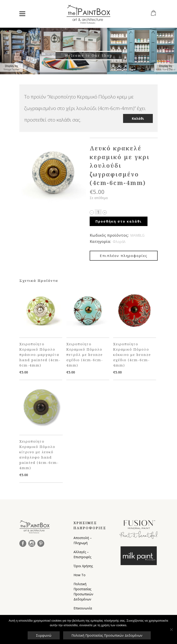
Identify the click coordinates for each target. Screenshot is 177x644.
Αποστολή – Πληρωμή (83, 540)
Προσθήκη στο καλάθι (119, 221)
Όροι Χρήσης (83, 566)
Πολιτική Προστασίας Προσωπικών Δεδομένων (83, 592)
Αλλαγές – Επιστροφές (82, 554)
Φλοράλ (119, 241)
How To (80, 575)
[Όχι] (171, 629)
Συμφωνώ (44, 635)
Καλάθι (138, 118)
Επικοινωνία (83, 608)
